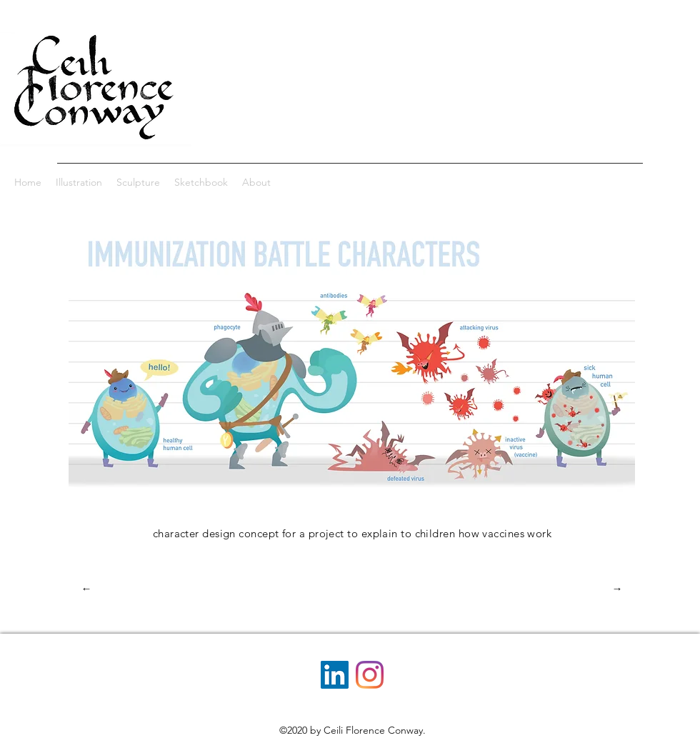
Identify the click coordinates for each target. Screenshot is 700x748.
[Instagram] (370, 675)
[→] (617, 589)
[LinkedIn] (335, 675)
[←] (86, 589)
